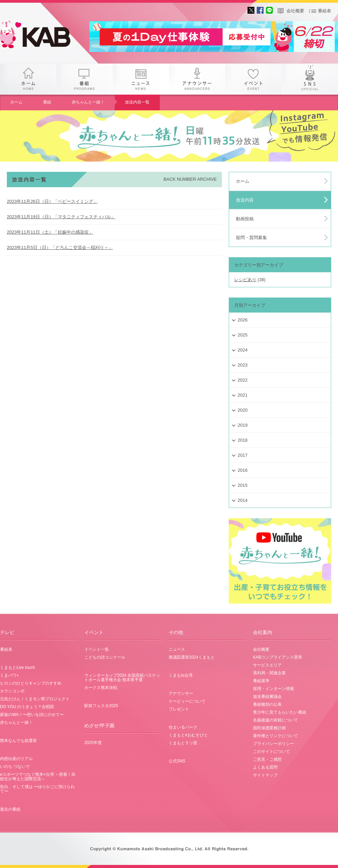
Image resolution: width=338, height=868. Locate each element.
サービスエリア (267, 665)
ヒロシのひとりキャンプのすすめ (31, 683)
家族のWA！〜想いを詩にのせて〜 (32, 715)
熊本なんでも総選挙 (18, 741)
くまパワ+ (9, 675)
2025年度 (93, 743)
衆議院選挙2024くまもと (192, 657)
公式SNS (177, 761)
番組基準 (261, 681)
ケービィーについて (187, 701)
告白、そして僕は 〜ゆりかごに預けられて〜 (37, 789)
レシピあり (245, 280)
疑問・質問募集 (251, 238)
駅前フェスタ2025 (101, 706)
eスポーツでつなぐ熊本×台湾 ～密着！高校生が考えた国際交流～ (38, 777)
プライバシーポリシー (273, 744)
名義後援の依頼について (276, 720)
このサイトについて (271, 752)
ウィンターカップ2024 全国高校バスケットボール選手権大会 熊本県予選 (122, 678)
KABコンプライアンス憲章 (278, 657)
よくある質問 (265, 767)
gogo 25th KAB (41, 36)
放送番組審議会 (267, 697)
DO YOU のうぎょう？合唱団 (27, 707)
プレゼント (179, 709)
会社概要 (295, 11)
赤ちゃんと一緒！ (88, 102)
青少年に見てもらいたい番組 (280, 712)
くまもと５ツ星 (183, 743)
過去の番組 (10, 809)
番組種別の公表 (267, 704)
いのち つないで (15, 767)
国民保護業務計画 (269, 728)
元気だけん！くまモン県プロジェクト (35, 699)
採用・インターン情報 (273, 689)
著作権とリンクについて (276, 736)
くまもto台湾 (181, 675)
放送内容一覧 (137, 102)
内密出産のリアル (16, 759)
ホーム (28, 79)
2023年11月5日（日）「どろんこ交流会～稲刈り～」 (60, 247)
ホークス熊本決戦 (101, 688)
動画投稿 (245, 219)
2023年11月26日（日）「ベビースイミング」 (52, 201)
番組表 (325, 11)
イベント (253, 79)
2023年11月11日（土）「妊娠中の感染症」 (50, 232)
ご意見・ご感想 (267, 759)
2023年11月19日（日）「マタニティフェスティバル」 (61, 217)
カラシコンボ (12, 691)
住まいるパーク (183, 727)
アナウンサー (197, 79)
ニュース (141, 79)
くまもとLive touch (18, 667)
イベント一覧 (97, 649)
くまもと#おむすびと (188, 735)
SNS (310, 79)
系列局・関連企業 (269, 673)
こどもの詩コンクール (105, 657)
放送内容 (245, 200)
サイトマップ (265, 775)
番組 (84, 79)
